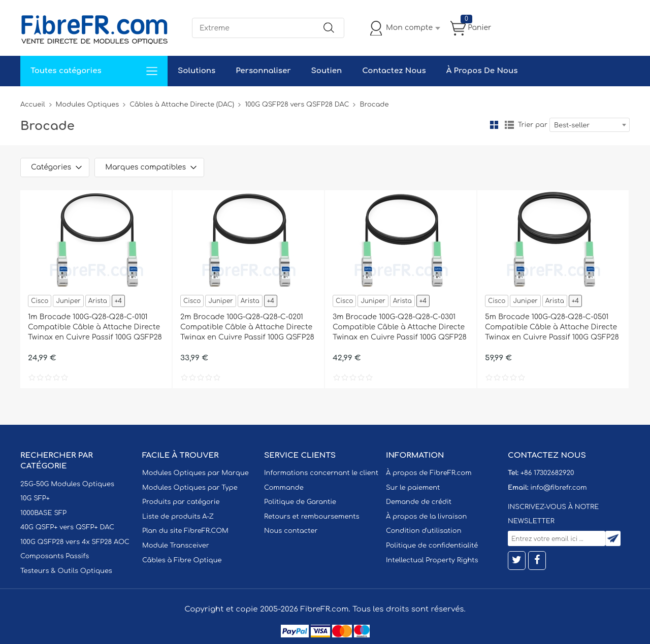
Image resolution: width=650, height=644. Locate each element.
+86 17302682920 (547, 473)
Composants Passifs (55, 556)
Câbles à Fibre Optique (182, 560)
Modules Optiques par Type (190, 488)
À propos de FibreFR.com (429, 473)
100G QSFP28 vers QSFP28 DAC (297, 105)
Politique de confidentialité (432, 546)
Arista (98, 301)
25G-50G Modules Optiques (67, 484)
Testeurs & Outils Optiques (66, 571)
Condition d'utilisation (424, 531)
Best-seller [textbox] (572, 125)
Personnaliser (263, 71)
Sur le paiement (413, 488)
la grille (494, 125)
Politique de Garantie (300, 502)
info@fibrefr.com (558, 488)
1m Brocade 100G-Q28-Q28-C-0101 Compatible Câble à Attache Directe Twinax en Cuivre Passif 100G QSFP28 (95, 327)
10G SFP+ (35, 498)
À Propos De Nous (482, 71)
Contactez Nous (394, 71)
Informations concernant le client (321, 473)
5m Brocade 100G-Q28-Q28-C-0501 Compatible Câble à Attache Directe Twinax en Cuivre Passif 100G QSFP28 (552, 327)
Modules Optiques (88, 105)
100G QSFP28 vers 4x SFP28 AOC (75, 542)
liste (509, 125)
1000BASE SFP (43, 513)
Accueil (33, 105)
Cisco (40, 301)
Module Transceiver (176, 546)
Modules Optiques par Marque (196, 473)
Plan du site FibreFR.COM (185, 531)
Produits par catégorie (181, 502)
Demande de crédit (419, 502)
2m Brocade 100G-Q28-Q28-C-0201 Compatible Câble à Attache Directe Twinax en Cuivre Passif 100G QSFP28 (247, 327)
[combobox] (590, 125)
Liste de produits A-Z (178, 517)
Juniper (68, 301)
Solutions (197, 71)
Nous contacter (291, 531)
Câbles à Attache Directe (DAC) (182, 105)
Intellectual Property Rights (432, 560)
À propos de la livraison (426, 517)
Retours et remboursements (312, 517)
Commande (284, 488)
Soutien (327, 71)
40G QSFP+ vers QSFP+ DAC (67, 527)
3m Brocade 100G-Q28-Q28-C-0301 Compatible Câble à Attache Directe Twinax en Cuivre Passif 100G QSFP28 (400, 327)
